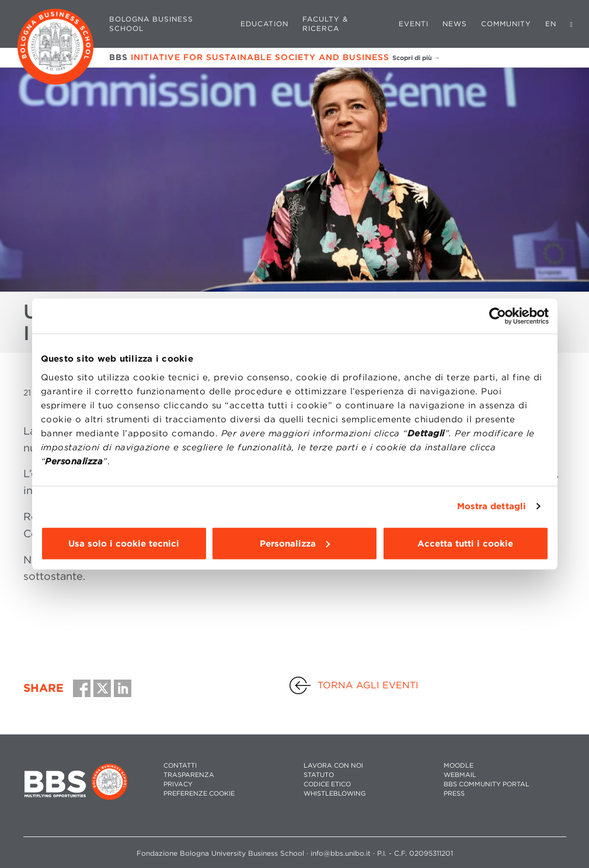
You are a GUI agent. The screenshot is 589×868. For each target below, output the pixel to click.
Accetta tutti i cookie (465, 543)
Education (264, 24)
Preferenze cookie (199, 794)
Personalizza (295, 543)
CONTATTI (180, 766)
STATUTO (319, 775)
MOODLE (459, 766)
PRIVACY (178, 784)
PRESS (454, 794)
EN (551, 24)
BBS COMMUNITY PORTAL (487, 784)
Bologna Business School (151, 24)
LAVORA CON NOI (333, 766)
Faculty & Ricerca (325, 24)
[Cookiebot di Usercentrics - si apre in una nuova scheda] (498, 316)
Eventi (414, 24)
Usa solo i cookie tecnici (124, 543)
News (455, 24)
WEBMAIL (460, 775)
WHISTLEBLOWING (335, 794)
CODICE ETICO (327, 784)
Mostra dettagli (492, 506)
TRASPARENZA (189, 775)
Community (506, 24)
